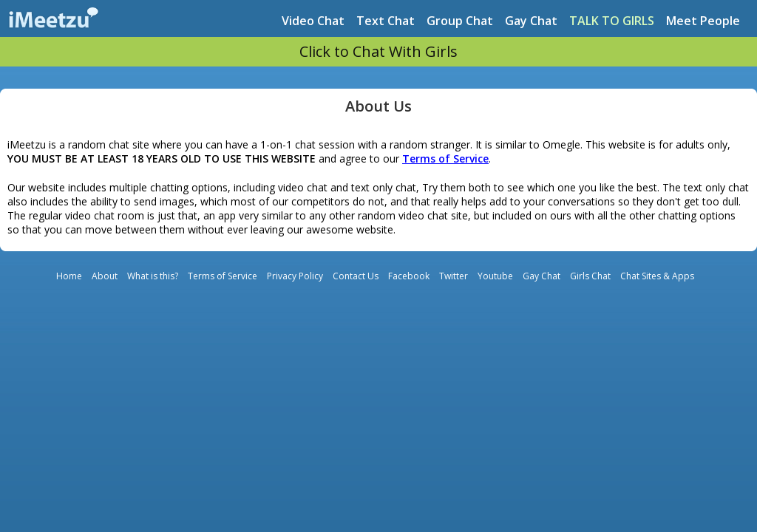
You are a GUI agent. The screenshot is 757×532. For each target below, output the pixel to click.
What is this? (153, 276)
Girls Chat (590, 276)
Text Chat (386, 21)
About (105, 276)
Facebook (409, 276)
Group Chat (460, 21)
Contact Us (356, 276)
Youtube (495, 276)
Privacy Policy (295, 276)
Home (69, 276)
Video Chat (313, 21)
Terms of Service (223, 276)
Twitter (454, 276)
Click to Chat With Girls (378, 51)
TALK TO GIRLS (612, 21)
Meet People (703, 21)
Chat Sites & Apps (657, 276)
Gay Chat (531, 21)
